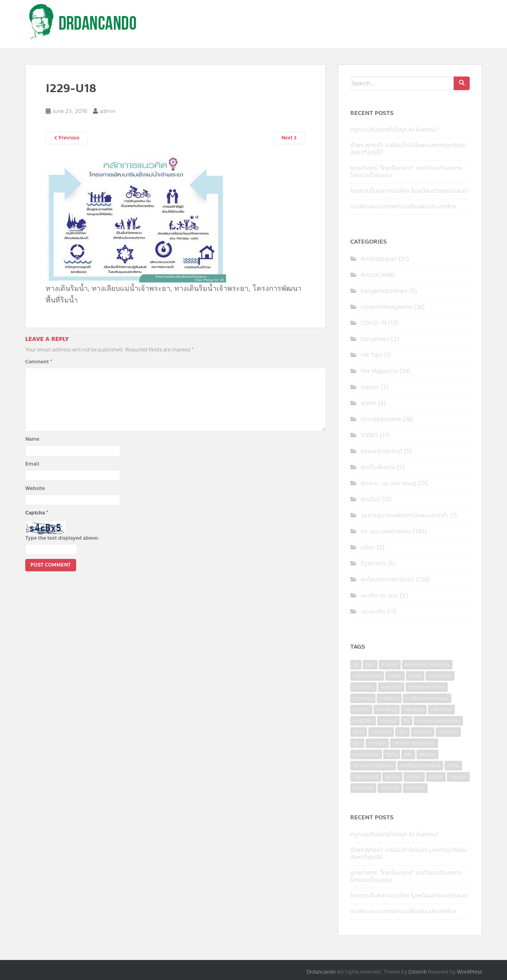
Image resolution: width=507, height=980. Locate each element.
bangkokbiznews (384, 291)
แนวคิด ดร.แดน (379, 596)
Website (35, 488)
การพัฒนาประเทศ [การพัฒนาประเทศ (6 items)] (427, 687)
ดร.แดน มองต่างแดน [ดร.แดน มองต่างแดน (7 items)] (438, 721)
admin (107, 111)
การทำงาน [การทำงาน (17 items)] (364, 687)
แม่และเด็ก (373, 612)
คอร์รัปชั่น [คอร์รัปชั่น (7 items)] (363, 721)
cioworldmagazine (386, 307)
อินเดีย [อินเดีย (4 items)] (436, 777)
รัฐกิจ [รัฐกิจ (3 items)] (392, 754)
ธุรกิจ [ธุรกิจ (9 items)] (359, 732)
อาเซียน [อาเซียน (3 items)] (414, 777)
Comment (39, 362)
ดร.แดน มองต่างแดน (386, 531)
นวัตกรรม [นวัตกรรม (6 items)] (381, 732)
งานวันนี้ (370, 499)
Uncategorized (381, 419)
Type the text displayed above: (62, 538)
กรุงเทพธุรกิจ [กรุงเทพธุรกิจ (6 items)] (367, 676)
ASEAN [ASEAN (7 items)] (390, 665)
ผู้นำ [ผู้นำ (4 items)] (357, 743)
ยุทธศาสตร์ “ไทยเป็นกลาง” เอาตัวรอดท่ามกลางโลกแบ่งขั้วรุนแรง (406, 172)
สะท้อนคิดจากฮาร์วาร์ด (388, 580)
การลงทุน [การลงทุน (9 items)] (363, 698)
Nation (370, 387)
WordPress (470, 972)
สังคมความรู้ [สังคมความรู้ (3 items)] (366, 777)
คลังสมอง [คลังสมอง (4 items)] (414, 710)
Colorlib (418, 972)
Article (370, 275)
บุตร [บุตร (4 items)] (402, 732)
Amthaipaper (379, 259)
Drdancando (321, 972)
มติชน (368, 547)
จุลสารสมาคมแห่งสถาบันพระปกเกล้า (404, 515)
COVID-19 (374, 323)
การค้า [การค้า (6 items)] (415, 676)
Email (32, 464)
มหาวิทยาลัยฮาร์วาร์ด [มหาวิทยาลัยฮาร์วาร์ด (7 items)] (414, 743)
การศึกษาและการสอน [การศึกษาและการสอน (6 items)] (427, 698)
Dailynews (375, 339)
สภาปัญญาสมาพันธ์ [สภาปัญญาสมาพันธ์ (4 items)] (420, 766)
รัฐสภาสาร (374, 564)
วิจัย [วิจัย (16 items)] (408, 754)
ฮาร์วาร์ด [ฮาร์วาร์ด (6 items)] (458, 777)
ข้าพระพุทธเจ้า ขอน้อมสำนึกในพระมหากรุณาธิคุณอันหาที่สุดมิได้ (408, 149)
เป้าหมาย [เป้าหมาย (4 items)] (390, 788)
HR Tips (371, 355)
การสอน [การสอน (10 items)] (361, 710)
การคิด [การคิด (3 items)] (395, 676)
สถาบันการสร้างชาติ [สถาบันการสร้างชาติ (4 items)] (373, 766)
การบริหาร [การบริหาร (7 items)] (391, 687)
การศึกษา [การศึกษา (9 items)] (389, 698)
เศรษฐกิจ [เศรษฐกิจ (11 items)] (415, 788)
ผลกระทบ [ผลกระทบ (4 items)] (448, 732)
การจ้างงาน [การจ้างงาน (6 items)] (440, 676)
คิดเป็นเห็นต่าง (378, 467)
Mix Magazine (379, 371)
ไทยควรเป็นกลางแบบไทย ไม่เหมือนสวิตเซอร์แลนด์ (409, 191)
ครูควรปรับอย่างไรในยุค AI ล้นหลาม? (394, 130)
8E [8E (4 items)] (356, 665)
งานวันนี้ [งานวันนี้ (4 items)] (388, 721)
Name (32, 439)
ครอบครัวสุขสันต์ (381, 451)
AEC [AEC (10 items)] (370, 665)
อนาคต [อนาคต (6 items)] (392, 777)
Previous (67, 138)
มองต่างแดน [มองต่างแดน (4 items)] (366, 754)
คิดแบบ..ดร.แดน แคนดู (388, 483)
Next (289, 138)
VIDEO (369, 435)
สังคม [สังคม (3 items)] (453, 766)
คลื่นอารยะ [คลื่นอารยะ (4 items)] (441, 710)
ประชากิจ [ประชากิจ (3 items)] (423, 732)
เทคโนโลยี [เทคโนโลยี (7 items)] (363, 788)
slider (369, 403)
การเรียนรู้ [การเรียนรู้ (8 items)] (387, 710)
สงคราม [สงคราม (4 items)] (427, 754)
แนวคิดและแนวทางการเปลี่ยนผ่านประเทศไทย (403, 207)
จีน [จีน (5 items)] (407, 721)
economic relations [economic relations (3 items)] (427, 665)
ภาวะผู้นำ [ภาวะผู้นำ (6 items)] (377, 743)
